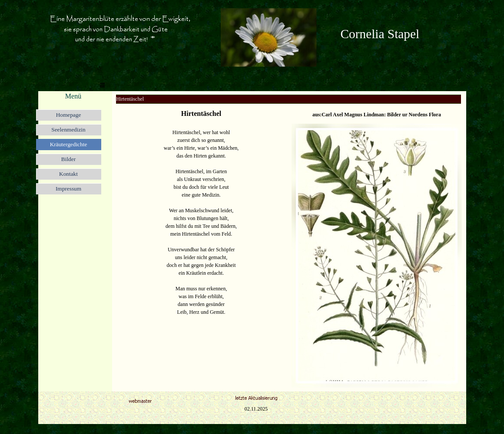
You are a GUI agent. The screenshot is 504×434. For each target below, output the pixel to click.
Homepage (69, 115)
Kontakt (68, 174)
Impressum (68, 189)
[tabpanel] (399, 34)
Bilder (68, 159)
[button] (269, 11)
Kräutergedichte (69, 144)
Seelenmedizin (68, 130)
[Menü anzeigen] (103, 85)
